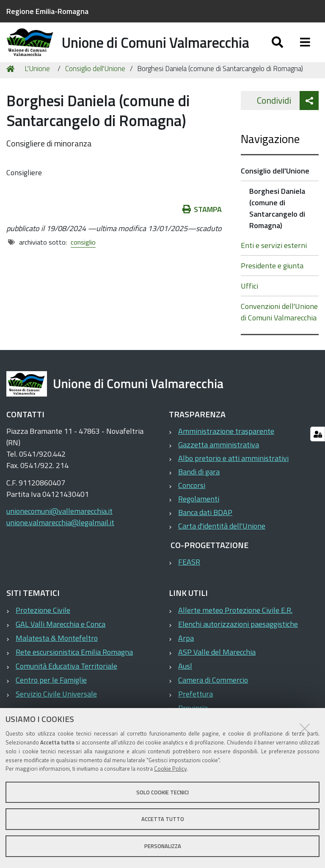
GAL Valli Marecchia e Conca (61, 641)
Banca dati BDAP (205, 530)
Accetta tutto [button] (163, 819)
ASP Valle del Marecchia (217, 669)
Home (12, 86)
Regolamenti (199, 516)
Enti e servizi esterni (274, 263)
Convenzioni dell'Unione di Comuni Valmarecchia (279, 329)
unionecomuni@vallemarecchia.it (59, 528)
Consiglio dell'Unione (95, 85)
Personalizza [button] (163, 846)
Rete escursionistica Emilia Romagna (74, 669)
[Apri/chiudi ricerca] (277, 50)
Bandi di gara (199, 489)
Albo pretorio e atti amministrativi (233, 475)
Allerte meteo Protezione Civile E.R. (235, 627)
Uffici (249, 303)
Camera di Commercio (213, 697)
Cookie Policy (170, 769)
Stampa (202, 226)
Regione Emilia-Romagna (47, 11)
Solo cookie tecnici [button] (162, 792)
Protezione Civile (43, 627)
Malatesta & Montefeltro (57, 655)
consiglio (83, 259)
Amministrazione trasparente (226, 448)
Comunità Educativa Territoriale (66, 683)
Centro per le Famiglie (51, 697)
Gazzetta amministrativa (219, 462)
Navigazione (270, 156)
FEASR (189, 579)
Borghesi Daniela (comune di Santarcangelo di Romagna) (277, 226)
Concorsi (192, 503)
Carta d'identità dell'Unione (222, 543)
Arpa (186, 655)
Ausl (185, 683)
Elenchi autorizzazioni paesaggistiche (238, 641)
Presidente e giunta (272, 283)
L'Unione (37, 85)
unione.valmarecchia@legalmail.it (60, 540)
